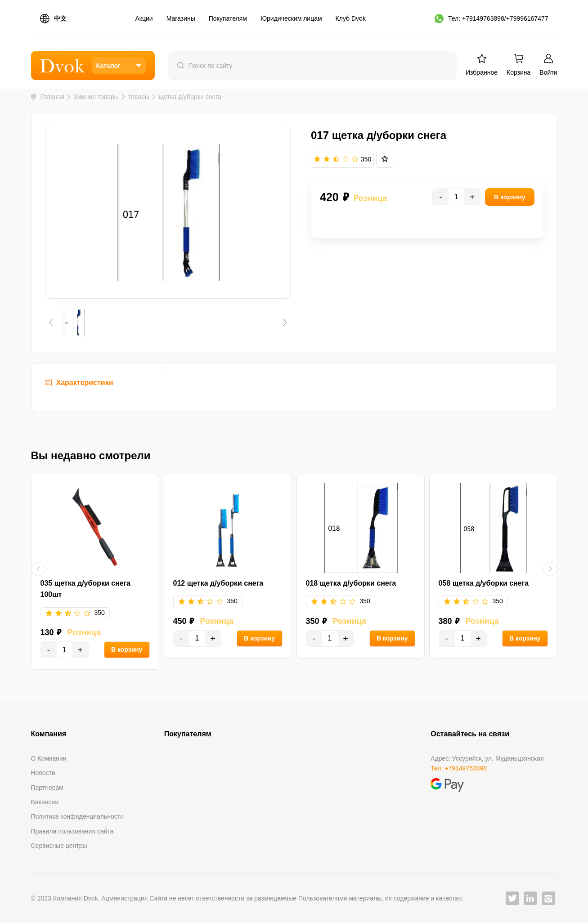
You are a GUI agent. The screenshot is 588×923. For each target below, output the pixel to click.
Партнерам (47, 788)
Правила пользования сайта (72, 831)
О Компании (49, 758)
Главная (52, 97)
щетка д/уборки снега (190, 97)
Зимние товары (96, 97)
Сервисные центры (59, 846)
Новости (43, 773)
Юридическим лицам (291, 18)
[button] (51, 323)
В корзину (127, 650)
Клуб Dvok (351, 18)
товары (139, 97)
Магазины (181, 18)
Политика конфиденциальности (78, 816)
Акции (144, 18)
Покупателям (228, 18)
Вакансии (45, 802)
